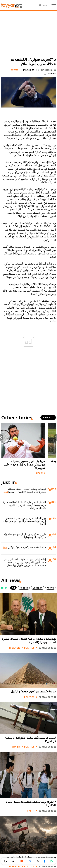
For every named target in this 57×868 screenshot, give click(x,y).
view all (48, 418)
